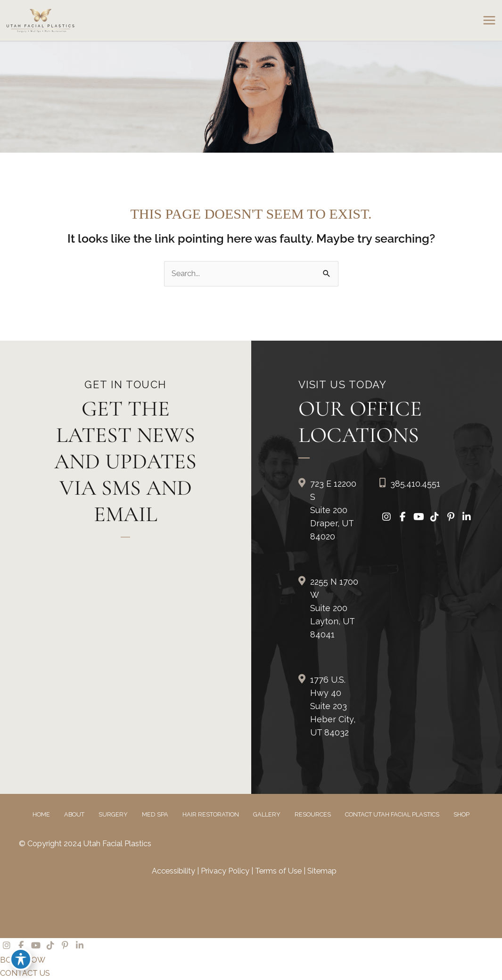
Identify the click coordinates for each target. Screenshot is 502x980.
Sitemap (322, 871)
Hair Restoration (211, 814)
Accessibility (173, 871)
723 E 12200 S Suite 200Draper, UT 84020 (333, 510)
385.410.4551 (415, 484)
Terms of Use (279, 871)
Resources (313, 814)
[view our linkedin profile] (467, 517)
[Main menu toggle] (489, 20)
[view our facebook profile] (403, 517)
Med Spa (155, 814)
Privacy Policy (226, 871)
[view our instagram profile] (387, 517)
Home (41, 814)
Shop (461, 814)
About (74, 814)
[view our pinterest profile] (451, 517)
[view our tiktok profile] (435, 517)
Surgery (113, 814)
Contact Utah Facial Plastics (392, 814)
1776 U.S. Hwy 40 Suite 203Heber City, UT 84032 (333, 706)
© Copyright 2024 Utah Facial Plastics (85, 844)
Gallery (267, 814)
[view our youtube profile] (419, 517)
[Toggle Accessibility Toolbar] (21, 959)
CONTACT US (25, 973)
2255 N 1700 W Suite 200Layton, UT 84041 (334, 608)
